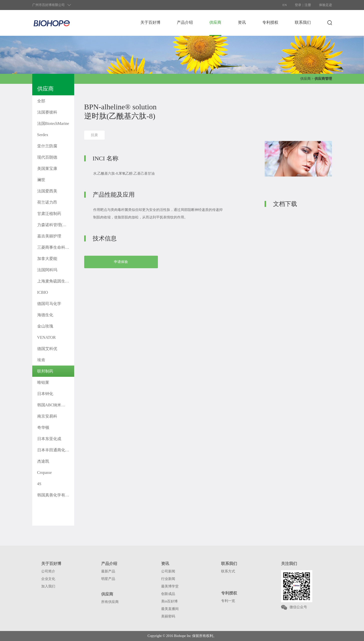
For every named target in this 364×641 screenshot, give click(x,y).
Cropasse (45, 472)
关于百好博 (150, 22)
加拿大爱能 (47, 259)
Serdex (43, 135)
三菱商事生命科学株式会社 (56, 247)
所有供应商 (110, 602)
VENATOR (46, 337)
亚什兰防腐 (47, 146)
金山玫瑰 (45, 326)
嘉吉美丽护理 (49, 236)
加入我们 (48, 586)
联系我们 (303, 22)
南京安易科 (47, 416)
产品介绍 (185, 22)
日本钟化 (45, 394)
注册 (308, 5)
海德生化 (45, 315)
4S (39, 484)
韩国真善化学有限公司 (56, 495)
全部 (41, 101)
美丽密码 (168, 616)
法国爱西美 (47, 191)
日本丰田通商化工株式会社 (56, 450)
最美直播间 (170, 609)
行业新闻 (168, 579)
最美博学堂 (170, 586)
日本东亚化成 (49, 439)
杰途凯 (43, 461)
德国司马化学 (49, 304)
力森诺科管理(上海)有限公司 (56, 225)
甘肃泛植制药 (49, 214)
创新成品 (168, 594)
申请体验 (121, 262)
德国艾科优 (47, 349)
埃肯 (41, 360)
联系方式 (228, 571)
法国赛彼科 (47, 112)
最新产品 (108, 571)
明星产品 (108, 579)
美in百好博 (170, 601)
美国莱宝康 (47, 169)
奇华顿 (43, 427)
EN (285, 5)
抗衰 (94, 135)
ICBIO (43, 292)
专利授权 (270, 22)
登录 (298, 5)
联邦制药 (45, 371)
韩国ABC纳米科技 (53, 405)
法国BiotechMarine (53, 123)
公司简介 (48, 571)
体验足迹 (326, 5)
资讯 (242, 22)
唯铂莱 (43, 382)
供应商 (215, 22)
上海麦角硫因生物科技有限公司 (56, 281)
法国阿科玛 (47, 270)
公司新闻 (168, 571)
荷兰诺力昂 (47, 202)
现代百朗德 (47, 157)
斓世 (41, 180)
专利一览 (228, 601)
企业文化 (48, 579)
